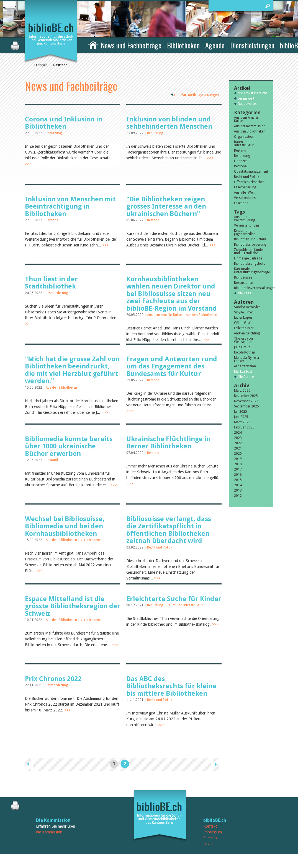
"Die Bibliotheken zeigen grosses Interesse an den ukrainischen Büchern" (166, 206)
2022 (238, 443)
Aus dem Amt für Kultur (165, 315)
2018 (238, 464)
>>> (28, 164)
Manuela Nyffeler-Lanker (247, 359)
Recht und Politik (160, 547)
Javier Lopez (243, 318)
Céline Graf (242, 323)
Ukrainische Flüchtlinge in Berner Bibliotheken (168, 443)
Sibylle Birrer (244, 312)
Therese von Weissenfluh (243, 340)
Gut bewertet (247, 104)
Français (41, 65)
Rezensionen (244, 283)
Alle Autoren (246, 377)
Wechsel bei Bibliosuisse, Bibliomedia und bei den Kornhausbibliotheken (65, 526)
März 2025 (242, 422)
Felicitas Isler (244, 328)
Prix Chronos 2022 (53, 679)
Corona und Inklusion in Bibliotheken (64, 123)
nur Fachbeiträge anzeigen (197, 95)
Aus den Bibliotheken (201, 315)
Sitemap (210, 838)
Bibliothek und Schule (250, 239)
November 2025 (246, 401)
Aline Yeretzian (245, 366)
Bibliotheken (183, 45)
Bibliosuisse (243, 277)
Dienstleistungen (252, 45)
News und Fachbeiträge (131, 45)
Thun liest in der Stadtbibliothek (51, 283)
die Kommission (49, 832)
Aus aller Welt (244, 193)
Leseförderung (57, 293)
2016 (238, 475)
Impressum (213, 832)
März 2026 (242, 391)
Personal (52, 220)
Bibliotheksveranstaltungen (251, 288)
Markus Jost (243, 371)
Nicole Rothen (245, 352)
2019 (238, 459)
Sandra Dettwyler (247, 307)
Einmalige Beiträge (248, 258)
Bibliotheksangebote (250, 264)
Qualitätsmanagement (251, 171)
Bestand (153, 220)
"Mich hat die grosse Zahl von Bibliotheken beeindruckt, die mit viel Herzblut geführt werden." (72, 370)
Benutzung (54, 133)
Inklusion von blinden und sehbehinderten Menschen (169, 123)
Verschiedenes (91, 540)
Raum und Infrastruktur (185, 605)
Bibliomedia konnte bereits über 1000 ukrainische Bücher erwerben (69, 446)
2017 (238, 469)
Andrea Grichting (247, 333)
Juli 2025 (241, 412)
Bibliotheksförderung (250, 245)
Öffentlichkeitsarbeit (249, 182)
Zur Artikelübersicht (252, 93)
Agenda (215, 45)
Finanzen (241, 161)
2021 (238, 448)
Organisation (244, 137)
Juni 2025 (241, 417)
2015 (238, 480)
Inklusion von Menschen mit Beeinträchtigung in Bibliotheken (70, 206)
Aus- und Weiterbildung (245, 219)
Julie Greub (242, 347)
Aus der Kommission (250, 126)
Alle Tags (244, 293)
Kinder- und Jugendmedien (245, 232)
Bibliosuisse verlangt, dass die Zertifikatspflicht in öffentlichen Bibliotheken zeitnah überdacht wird (169, 530)
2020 (238, 454)
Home (93, 45)
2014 (238, 485)
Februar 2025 (244, 427)
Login (208, 844)
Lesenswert (246, 98)
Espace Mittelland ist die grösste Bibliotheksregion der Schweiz (73, 606)
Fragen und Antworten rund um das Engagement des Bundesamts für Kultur (172, 366)
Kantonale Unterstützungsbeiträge (251, 271)
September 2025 (246, 406)
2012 (238, 496)
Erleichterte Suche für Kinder (174, 599)
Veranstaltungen (246, 225)
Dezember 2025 (246, 396)
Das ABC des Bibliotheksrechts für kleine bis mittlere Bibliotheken (171, 686)
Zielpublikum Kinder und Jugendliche (249, 251)
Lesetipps (241, 203)
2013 (238, 490)
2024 (238, 433)
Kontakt (210, 826)
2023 (238, 438)
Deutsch (60, 65)
